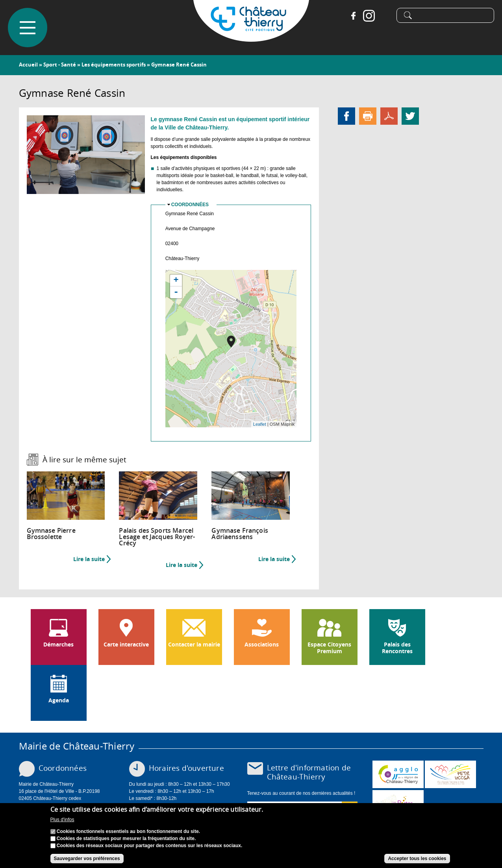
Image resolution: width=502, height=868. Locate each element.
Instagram (369, 16)
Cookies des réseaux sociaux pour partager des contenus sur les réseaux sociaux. (150, 846)
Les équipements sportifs (114, 65)
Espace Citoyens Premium (329, 648)
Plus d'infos (62, 820)
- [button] (176, 292)
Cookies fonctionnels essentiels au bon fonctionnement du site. (128, 831)
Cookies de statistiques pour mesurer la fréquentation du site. (126, 838)
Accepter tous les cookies (417, 859)
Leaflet (260, 424)
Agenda (59, 700)
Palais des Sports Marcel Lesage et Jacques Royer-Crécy (157, 537)
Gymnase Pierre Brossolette (51, 534)
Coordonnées (190, 205)
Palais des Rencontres (397, 648)
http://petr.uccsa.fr (450, 774)
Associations (262, 645)
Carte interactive (126, 645)
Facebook (353, 16)
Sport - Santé (60, 65)
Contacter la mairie (194, 645)
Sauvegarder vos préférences (87, 859)
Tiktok (385, 16)
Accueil (28, 65)
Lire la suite (92, 559)
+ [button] (176, 281)
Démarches (58, 645)
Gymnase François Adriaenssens (240, 534)
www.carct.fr (398, 774)
